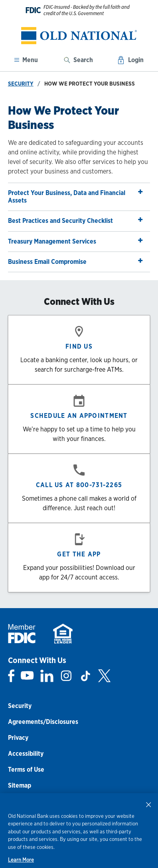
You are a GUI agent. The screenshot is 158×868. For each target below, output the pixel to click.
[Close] (148, 804)
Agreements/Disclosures (43, 722)
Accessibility (26, 754)
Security (21, 84)
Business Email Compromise (76, 260)
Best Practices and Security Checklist (76, 219)
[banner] (79, 36)
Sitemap (20, 785)
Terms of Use (26, 769)
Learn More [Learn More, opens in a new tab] (21, 860)
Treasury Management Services (76, 240)
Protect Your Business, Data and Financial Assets (76, 195)
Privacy (18, 738)
